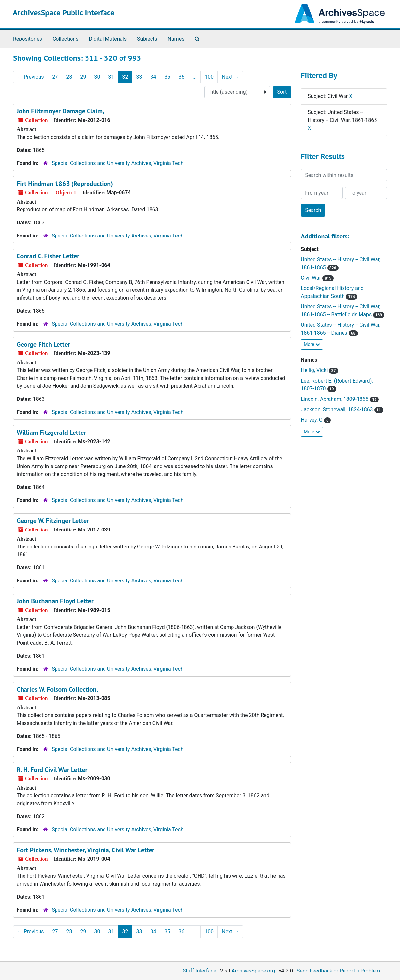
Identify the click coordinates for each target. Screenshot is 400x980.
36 (181, 77)
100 (209, 77)
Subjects (147, 39)
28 (69, 77)
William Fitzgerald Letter (51, 433)
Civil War (317, 278)
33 (139, 77)
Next (230, 77)
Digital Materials (108, 39)
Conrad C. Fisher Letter (48, 256)
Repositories (28, 39)
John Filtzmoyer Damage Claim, (60, 111)
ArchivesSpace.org (253, 971)
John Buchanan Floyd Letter (55, 601)
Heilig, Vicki (319, 370)
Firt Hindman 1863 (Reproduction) (65, 184)
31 (111, 77)
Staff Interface (200, 971)
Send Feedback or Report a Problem (338, 971)
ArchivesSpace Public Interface (64, 13)
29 (83, 77)
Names (176, 39)
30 (97, 77)
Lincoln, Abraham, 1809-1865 (340, 399)
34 (153, 77)
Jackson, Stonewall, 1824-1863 (342, 409)
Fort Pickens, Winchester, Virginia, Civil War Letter (86, 850)
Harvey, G (316, 420)
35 (167, 77)
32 (125, 77)
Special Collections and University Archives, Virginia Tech (117, 163)
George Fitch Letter (43, 344)
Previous (31, 77)
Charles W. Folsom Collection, (57, 689)
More (312, 344)
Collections (66, 39)
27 (55, 77)
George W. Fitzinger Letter (53, 521)
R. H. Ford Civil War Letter (52, 770)
